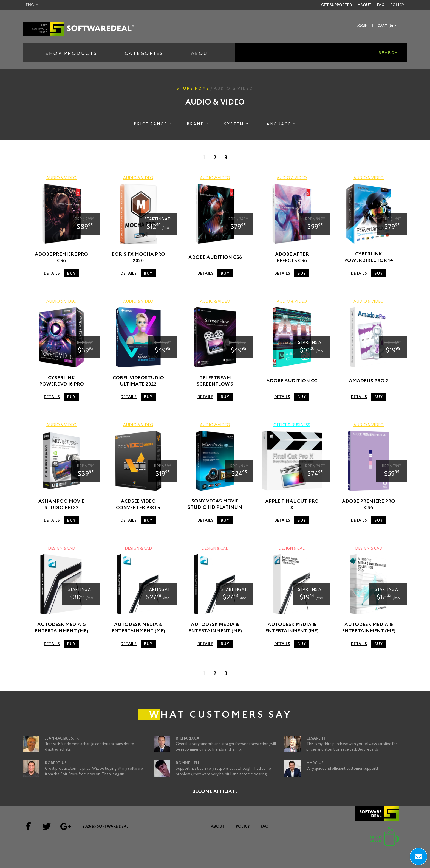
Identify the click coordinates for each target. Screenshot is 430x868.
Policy (397, 5)
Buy (71, 274)
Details (52, 274)
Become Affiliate (215, 791)
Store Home (193, 89)
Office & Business (292, 425)
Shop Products (71, 54)
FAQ (381, 5)
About (365, 5)
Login (362, 26)
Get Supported (337, 5)
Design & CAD (62, 549)
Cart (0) (385, 26)
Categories (144, 54)
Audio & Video (61, 178)
